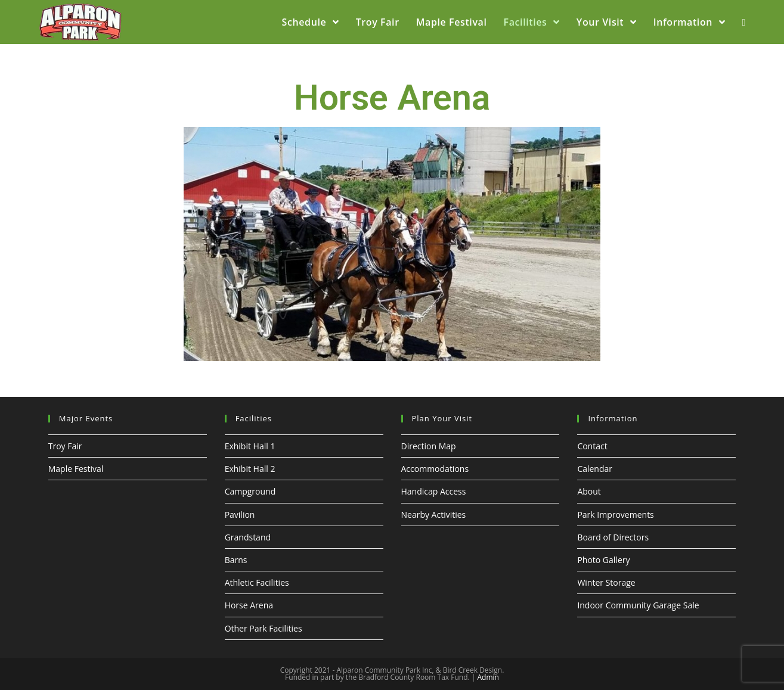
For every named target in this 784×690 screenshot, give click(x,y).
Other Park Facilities (264, 628)
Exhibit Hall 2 (250, 469)
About (589, 491)
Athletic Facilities (257, 582)
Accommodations (435, 469)
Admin (488, 677)
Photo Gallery (603, 560)
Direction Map (429, 446)
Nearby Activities (434, 515)
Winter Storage (606, 582)
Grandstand (248, 537)
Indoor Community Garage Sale (638, 605)
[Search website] (743, 22)
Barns (236, 560)
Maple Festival (76, 469)
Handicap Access (434, 491)
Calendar (595, 469)
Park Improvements (615, 515)
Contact (592, 446)
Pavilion (240, 515)
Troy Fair (65, 446)
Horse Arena (249, 605)
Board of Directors (613, 537)
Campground (250, 491)
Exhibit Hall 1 (250, 446)
